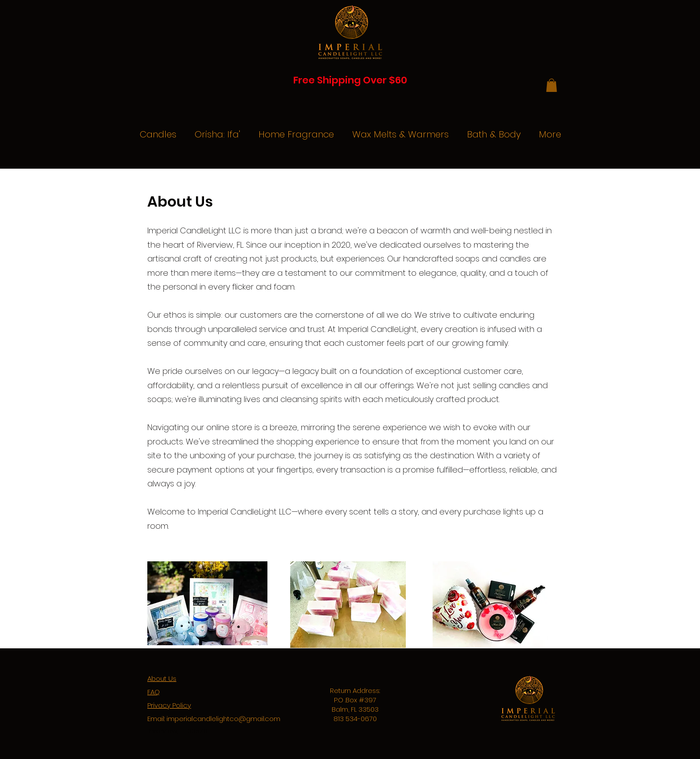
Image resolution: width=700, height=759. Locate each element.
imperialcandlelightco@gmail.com (223, 719)
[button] (552, 85)
